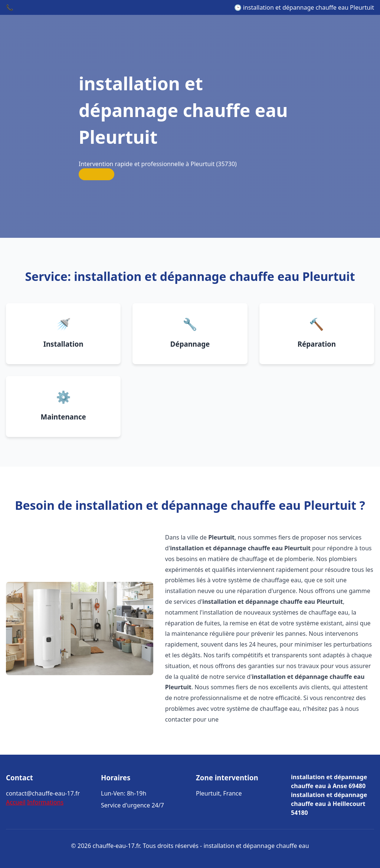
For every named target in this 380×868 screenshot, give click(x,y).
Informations (45, 802)
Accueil (16, 802)
